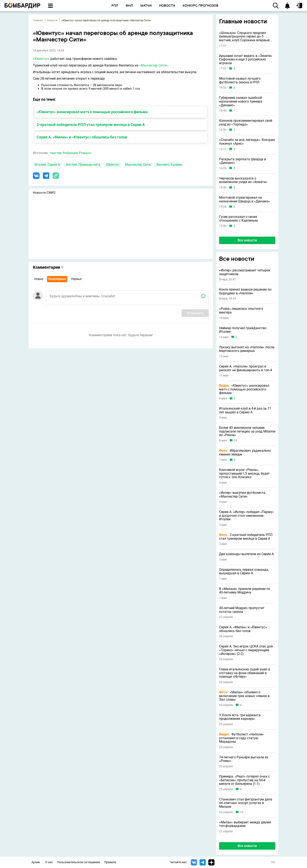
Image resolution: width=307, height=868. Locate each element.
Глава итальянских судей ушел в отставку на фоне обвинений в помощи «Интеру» (245, 673)
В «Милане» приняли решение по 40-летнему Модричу (245, 591)
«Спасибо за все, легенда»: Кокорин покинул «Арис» (247, 142)
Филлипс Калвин (169, 165)
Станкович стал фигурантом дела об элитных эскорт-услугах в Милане (246, 803)
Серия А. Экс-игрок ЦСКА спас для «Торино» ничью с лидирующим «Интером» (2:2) (246, 650)
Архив (36, 862)
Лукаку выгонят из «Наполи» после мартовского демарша (247, 349)
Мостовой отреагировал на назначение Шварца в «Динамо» (245, 199)
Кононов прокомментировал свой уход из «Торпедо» (246, 122)
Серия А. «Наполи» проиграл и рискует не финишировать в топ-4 (246, 368)
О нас (49, 862)
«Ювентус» (41, 59)
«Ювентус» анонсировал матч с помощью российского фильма (92, 112)
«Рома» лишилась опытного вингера (241, 310)
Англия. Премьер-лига (83, 165)
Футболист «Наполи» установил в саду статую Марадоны (241, 738)
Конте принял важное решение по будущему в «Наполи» (245, 291)
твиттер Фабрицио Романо (70, 153)
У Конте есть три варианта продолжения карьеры (240, 717)
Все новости (247, 240)
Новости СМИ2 (44, 193)
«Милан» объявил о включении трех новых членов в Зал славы (244, 696)
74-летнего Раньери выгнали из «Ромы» (244, 759)
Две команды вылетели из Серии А (246, 554)
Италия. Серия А (47, 165)
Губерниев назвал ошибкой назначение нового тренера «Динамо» (241, 101)
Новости (52, 20)
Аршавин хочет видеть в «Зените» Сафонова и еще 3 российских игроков (246, 60)
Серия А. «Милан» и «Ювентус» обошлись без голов (82, 137)
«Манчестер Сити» (153, 65)
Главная (38, 20)
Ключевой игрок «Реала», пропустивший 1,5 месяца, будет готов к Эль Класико (244, 474)
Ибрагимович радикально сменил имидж (245, 452)
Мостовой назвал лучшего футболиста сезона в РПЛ (240, 80)
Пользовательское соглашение (78, 862)
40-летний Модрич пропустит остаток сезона (242, 610)
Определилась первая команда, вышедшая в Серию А (244, 571)
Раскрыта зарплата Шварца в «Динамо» (243, 161)
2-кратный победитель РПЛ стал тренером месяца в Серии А (91, 125)
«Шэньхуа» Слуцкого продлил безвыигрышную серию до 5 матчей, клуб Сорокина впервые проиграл (244, 37)
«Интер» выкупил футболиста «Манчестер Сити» (242, 495)
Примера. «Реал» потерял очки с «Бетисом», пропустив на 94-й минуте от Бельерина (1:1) (244, 780)
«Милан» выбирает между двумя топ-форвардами (245, 824)
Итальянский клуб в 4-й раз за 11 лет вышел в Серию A (245, 410)
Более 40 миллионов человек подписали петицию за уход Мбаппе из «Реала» (247, 431)
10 (236, 441)
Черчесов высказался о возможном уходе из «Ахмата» (243, 180)
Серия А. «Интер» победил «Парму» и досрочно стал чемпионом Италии (246, 516)
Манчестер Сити (138, 165)
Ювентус (113, 165)
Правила (110, 862)
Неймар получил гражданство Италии (243, 330)
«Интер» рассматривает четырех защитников (245, 272)
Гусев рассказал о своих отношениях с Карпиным (238, 219)
